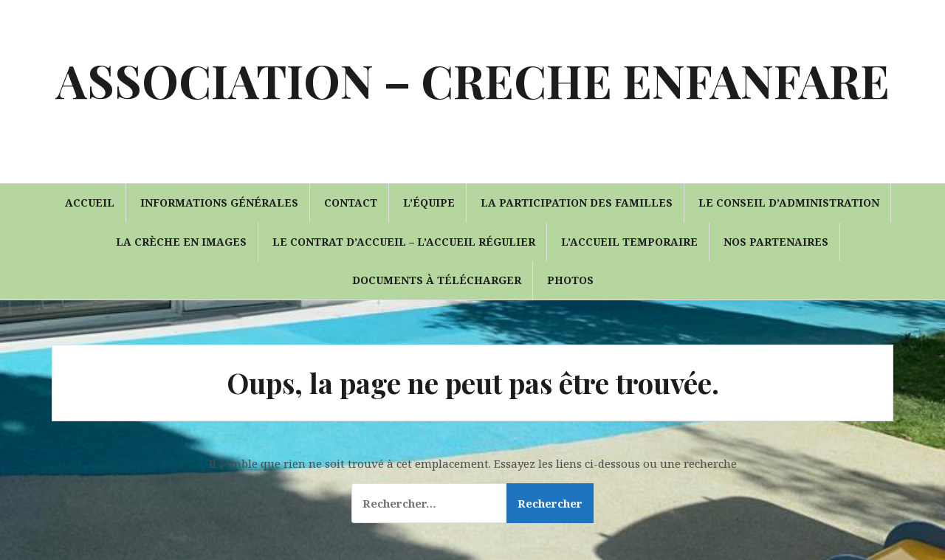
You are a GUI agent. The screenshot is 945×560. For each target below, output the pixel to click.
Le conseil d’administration (789, 203)
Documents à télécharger (437, 280)
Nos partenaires (776, 242)
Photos (570, 280)
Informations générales (219, 203)
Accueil (90, 203)
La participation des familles (577, 203)
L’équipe (429, 203)
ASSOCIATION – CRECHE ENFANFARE (473, 80)
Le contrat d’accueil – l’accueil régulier (404, 242)
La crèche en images (181, 242)
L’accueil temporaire (629, 242)
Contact (351, 203)
